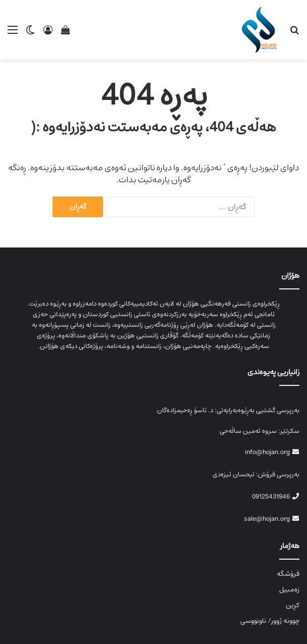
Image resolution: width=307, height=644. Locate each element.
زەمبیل (289, 589)
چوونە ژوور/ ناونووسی (270, 621)
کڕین (293, 605)
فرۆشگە (288, 574)
